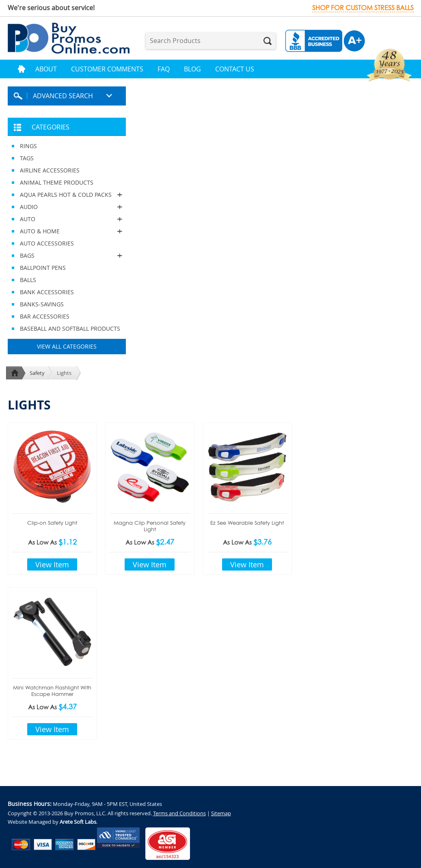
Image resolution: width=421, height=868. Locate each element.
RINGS (28, 146)
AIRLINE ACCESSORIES (50, 170)
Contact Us (235, 69)
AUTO (67, 219)
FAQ (164, 69)
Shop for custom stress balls (363, 8)
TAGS (27, 158)
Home (22, 69)
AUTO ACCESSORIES (47, 243)
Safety (37, 373)
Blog (192, 69)
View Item (52, 564)
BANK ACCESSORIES (47, 292)
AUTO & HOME (67, 231)
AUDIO (67, 207)
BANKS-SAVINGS (42, 304)
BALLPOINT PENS (43, 268)
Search (268, 41)
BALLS (28, 280)
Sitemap (221, 813)
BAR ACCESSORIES (45, 316)
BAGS (67, 256)
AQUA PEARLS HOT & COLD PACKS (67, 195)
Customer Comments (107, 69)
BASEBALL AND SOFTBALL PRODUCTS (70, 328)
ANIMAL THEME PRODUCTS (57, 182)
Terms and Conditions (179, 813)
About (46, 69)
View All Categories (67, 346)
